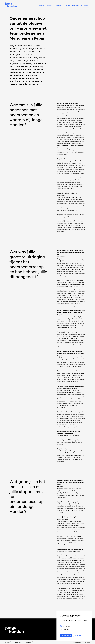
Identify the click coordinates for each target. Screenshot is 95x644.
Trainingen (58, 6)
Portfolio (41, 6)
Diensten (49, 6)
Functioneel (66, 626)
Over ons (67, 6)
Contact (86, 6)
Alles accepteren (66, 636)
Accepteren (78, 636)
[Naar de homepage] (11, 5)
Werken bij (76, 6)
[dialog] (74, 626)
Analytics (66, 630)
